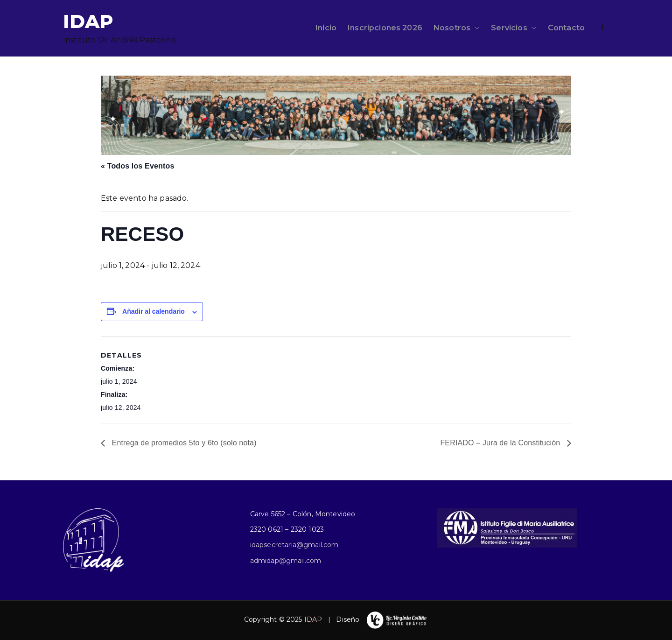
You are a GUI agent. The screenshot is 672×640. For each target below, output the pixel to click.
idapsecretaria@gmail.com (294, 545)
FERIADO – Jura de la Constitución (501, 443)
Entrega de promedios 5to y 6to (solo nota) (183, 443)
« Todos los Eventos (137, 166)
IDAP (88, 21)
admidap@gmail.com (286, 561)
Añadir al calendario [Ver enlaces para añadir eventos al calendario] (154, 311)
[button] (475, 28)
